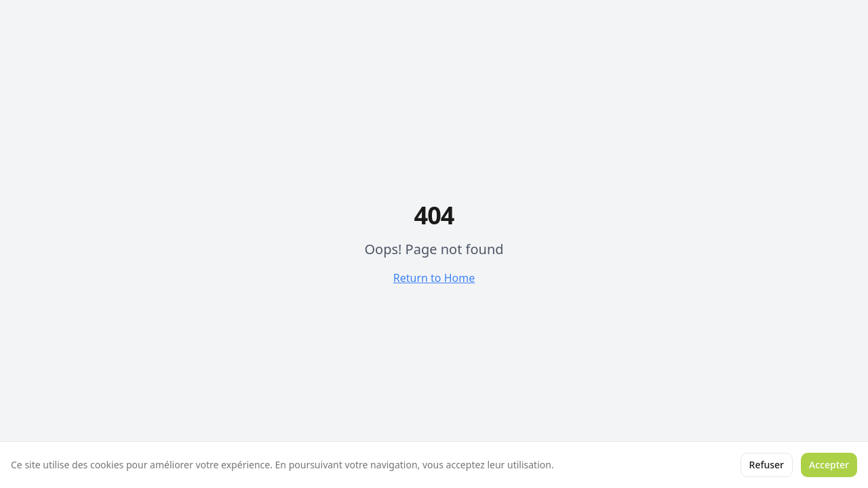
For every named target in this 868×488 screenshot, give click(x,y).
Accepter (829, 465)
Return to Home (434, 278)
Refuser (767, 465)
